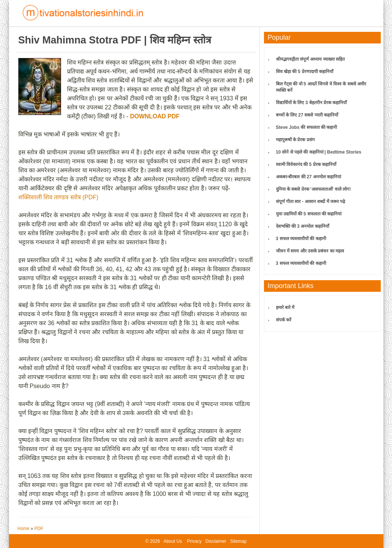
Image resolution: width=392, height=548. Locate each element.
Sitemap (238, 541)
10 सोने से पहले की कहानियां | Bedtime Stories (319, 152)
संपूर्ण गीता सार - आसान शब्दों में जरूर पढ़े (311, 202)
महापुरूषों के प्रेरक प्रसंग (295, 140)
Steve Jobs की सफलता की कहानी (307, 127)
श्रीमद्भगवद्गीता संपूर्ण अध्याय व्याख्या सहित (310, 59)
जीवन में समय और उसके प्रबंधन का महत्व (310, 251)
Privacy (194, 541)
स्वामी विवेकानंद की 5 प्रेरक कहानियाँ (306, 164)
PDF (39, 529)
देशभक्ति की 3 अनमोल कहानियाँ (303, 226)
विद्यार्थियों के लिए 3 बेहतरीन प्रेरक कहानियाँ (312, 103)
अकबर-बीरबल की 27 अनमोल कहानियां (309, 177)
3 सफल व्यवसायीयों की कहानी (301, 239)
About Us (173, 541)
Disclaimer (216, 541)
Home (24, 529)
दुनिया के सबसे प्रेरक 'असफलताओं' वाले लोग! (314, 189)
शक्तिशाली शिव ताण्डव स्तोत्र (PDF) (58, 197)
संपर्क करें (284, 320)
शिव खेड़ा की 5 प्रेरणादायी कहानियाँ (305, 72)
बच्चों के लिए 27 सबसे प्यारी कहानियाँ (307, 115)
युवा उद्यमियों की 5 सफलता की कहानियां (309, 214)
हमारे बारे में (285, 308)
